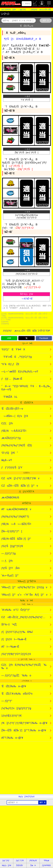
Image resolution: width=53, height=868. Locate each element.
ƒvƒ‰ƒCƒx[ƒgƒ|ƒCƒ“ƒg (16, 708)
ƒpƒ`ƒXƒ (7, 860)
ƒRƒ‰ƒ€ (33, 860)
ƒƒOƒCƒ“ (27, 4)
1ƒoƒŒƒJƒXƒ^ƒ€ (11, 716)
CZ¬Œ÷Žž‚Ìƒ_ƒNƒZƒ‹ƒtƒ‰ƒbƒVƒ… (23, 617)
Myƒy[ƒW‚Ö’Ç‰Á (27, 797)
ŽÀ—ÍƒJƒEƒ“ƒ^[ (12, 531)
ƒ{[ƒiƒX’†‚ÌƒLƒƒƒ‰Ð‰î (17, 632)
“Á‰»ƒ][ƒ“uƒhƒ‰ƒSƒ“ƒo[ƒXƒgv (24, 587)
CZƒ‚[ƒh (7, 423)
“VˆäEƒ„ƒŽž (10, 364)
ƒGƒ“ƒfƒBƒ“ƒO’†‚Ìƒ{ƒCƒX (16, 654)
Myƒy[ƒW (42, 4)
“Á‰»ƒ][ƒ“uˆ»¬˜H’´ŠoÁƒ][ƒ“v (24, 595)
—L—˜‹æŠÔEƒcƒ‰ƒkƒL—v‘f (20, 371)
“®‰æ (46, 860)
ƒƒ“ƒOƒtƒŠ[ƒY (12, 467)
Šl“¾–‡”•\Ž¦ (9, 624)
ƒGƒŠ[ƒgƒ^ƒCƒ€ (12, 546)
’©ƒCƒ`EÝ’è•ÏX (13, 349)
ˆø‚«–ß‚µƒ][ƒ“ (10, 575)
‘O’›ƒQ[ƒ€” (10, 453)
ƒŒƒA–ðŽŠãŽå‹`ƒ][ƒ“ (16, 539)
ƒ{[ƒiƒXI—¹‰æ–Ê (14, 639)
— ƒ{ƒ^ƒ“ (7, 701)
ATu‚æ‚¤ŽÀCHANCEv (16, 509)
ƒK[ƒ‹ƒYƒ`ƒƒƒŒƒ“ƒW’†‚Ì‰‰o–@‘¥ (24, 723)
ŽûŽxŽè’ (35, 4)
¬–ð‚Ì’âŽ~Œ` (26, 299)
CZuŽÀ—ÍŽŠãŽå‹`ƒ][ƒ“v (20, 486)
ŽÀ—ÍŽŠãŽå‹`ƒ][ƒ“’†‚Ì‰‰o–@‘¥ (24, 730)
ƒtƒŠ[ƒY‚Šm (10, 568)
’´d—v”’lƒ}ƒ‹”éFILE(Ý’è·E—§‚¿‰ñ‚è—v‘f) (26, 388)
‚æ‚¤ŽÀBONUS (10, 497)
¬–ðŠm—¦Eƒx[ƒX (15, 416)
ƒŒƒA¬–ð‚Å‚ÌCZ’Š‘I (14, 431)
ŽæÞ (33, 865)
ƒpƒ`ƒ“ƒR (20, 860)
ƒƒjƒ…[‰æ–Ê (12, 379)
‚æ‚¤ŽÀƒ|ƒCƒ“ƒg (11, 438)
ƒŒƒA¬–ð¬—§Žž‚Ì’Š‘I (16, 524)
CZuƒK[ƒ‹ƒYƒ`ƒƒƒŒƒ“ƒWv (20, 478)
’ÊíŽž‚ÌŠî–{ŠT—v (12, 409)
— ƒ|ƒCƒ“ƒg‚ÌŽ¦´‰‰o (16, 675)
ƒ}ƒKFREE (46, 865)
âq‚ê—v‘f (7, 460)
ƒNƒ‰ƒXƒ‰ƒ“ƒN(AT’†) (15, 517)
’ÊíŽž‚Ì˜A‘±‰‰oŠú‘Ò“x (17, 694)
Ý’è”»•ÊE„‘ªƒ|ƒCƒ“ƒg (16, 357)
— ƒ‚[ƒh (7, 561)
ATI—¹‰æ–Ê (10, 647)
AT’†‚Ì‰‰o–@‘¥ (12, 738)
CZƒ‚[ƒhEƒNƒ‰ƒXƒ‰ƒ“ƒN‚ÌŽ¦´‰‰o (24, 666)
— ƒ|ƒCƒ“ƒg (8, 553)
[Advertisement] (26, 768)
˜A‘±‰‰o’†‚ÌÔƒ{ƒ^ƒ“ (16, 610)
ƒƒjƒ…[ (49, 4)
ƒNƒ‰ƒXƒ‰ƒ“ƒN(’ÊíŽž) (17, 445)
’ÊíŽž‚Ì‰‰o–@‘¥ (14, 686)
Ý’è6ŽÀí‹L (9, 397)
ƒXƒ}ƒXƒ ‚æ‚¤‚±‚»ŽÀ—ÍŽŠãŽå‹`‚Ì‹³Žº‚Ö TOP (26, 331)
